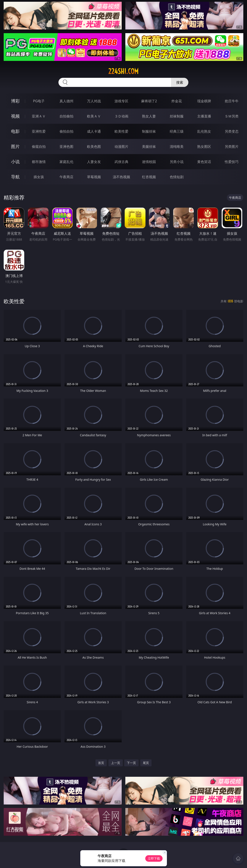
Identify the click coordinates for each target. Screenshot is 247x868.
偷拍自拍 (66, 131)
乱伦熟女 (204, 131)
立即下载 (154, 858)
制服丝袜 (149, 131)
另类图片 (232, 147)
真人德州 (66, 101)
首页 (101, 763)
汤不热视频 (121, 177)
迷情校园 (149, 162)
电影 (15, 131)
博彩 (15, 101)
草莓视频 (94, 177)
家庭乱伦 (66, 162)
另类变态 (232, 131)
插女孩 (39, 177)
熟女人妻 (149, 116)
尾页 (146, 763)
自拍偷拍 (66, 116)
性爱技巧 (232, 162)
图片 (15, 146)
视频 (15, 116)
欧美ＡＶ (94, 116)
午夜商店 (66, 177)
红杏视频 (149, 177)
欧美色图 (94, 147)
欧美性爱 (121, 131)
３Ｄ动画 (121, 116)
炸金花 (177, 101)
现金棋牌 (204, 101)
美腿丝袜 (149, 147)
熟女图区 (204, 147)
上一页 (116, 763)
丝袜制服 (177, 116)
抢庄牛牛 (232, 101)
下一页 (131, 763)
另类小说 (177, 162)
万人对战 (94, 101)
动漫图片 (121, 147)
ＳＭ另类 (232, 116)
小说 (15, 162)
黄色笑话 (204, 162)
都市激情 (39, 162)
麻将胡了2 (149, 101)
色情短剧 (177, 177)
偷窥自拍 (39, 147)
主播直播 (204, 116)
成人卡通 (94, 131)
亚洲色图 (66, 147)
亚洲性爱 (39, 131)
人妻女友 (94, 162)
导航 (15, 177)
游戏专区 (121, 101)
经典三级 (177, 131)
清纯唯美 (177, 147)
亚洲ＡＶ (39, 116)
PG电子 (39, 101)
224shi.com (123, 71)
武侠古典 (121, 162)
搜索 (180, 82)
